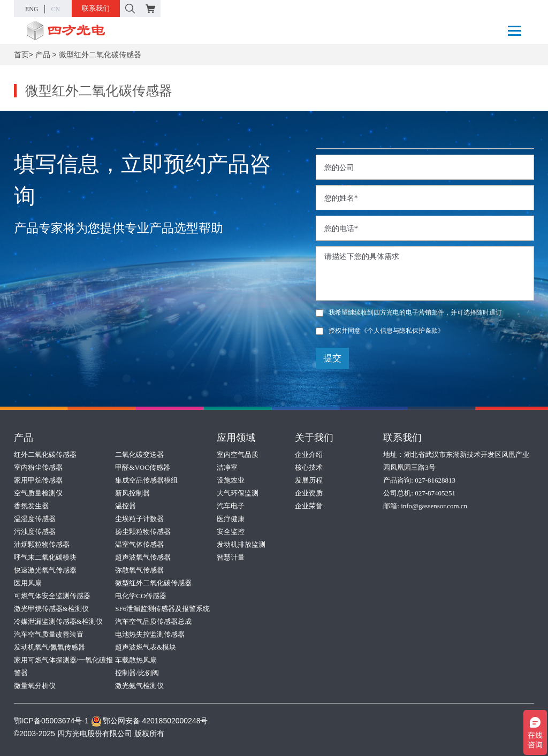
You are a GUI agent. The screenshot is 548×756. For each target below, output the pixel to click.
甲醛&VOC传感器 (143, 467)
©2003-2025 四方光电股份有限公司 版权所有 (89, 734)
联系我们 (96, 8)
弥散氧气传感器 (139, 570)
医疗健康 (231, 519)
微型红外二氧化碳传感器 (100, 55)
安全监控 (231, 532)
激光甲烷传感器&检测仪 (51, 609)
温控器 (125, 506)
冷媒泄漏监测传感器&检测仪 (58, 621)
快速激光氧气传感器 (45, 570)
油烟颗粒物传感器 (42, 544)
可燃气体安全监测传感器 (52, 596)
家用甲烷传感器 (38, 480)
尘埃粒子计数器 (139, 519)
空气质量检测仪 (38, 493)
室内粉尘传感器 (38, 467)
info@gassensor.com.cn (434, 506)
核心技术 (309, 467)
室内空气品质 (238, 455)
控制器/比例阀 (137, 673)
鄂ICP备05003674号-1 (51, 721)
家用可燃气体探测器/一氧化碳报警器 (64, 666)
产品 (43, 55)
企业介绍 (309, 455)
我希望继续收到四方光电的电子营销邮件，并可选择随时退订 (409, 312)
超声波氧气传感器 (143, 557)
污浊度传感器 (35, 532)
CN (56, 9)
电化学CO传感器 (141, 596)
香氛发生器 (31, 506)
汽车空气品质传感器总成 (153, 621)
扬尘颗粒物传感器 (143, 532)
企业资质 (309, 493)
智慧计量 (231, 557)
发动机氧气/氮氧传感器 (50, 647)
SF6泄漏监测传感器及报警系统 (162, 609)
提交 (332, 358)
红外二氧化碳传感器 (45, 455)
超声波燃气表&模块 (146, 647)
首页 (21, 55)
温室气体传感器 (139, 544)
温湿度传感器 (35, 519)
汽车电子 (231, 506)
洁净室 (227, 467)
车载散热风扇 (136, 660)
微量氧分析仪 (35, 686)
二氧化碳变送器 (139, 455)
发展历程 (309, 480)
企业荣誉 (309, 506)
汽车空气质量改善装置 (49, 634)
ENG (32, 9)
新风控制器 (132, 493)
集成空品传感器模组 (146, 480)
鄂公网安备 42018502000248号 (150, 721)
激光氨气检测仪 (139, 686)
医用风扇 (28, 583)
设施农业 (231, 480)
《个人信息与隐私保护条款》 (402, 331)
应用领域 (236, 438)
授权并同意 (380, 331)
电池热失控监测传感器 (150, 634)
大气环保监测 (238, 493)
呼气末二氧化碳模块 (45, 557)
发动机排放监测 (241, 544)
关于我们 (314, 438)
